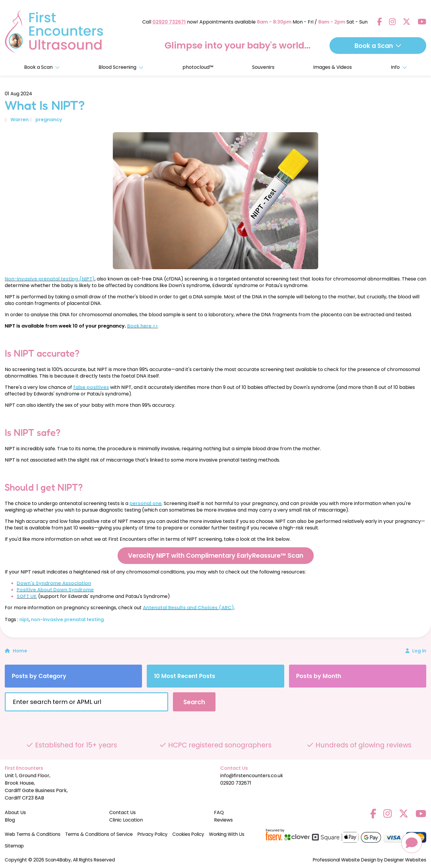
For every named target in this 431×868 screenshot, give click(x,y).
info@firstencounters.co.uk (252, 776)
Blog (10, 820)
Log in (419, 651)
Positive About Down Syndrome (55, 590)
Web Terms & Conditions (33, 834)
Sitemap (14, 846)
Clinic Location (126, 820)
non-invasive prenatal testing (67, 620)
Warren (19, 120)
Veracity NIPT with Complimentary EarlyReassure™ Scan (216, 555)
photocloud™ (198, 67)
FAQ (219, 812)
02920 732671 (169, 22)
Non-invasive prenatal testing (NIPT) (50, 279)
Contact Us (122, 812)
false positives (91, 387)
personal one (146, 503)
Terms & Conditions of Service (99, 834)
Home (16, 651)
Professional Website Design (345, 860)
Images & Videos (332, 67)
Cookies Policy (188, 834)
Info (399, 67)
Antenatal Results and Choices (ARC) (188, 608)
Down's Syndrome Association (54, 583)
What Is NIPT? (45, 105)
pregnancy (49, 120)
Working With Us (227, 834)
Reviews (223, 820)
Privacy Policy (153, 834)
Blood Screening (121, 67)
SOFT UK (27, 596)
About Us (15, 812)
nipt (24, 620)
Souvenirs (263, 67)
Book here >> (143, 326)
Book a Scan (42, 67)
